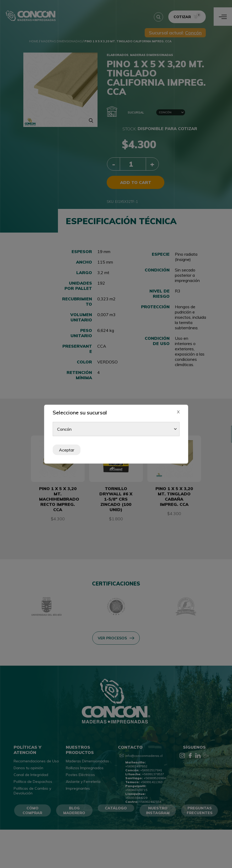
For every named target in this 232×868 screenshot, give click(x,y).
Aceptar (67, 450)
